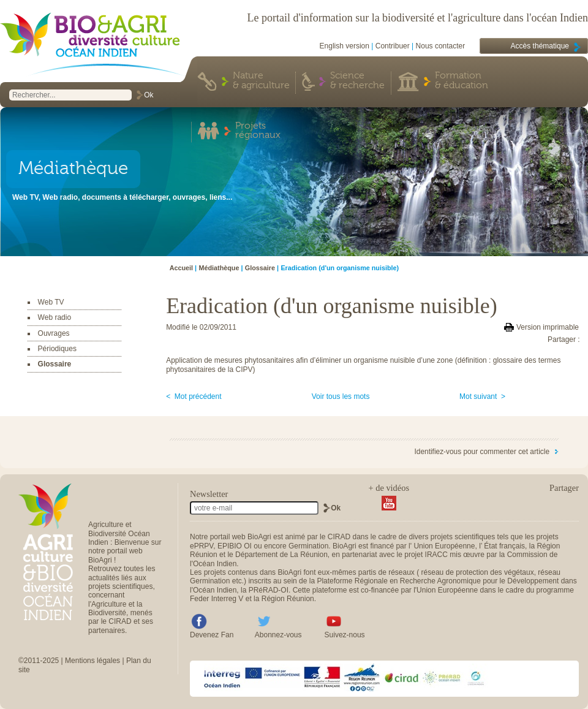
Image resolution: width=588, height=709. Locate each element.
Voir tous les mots (341, 396)
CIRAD (339, 537)
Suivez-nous (345, 635)
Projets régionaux (258, 131)
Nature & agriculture (261, 81)
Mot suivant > (482, 396)
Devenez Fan (212, 635)
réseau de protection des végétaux (478, 572)
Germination (308, 546)
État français (504, 546)
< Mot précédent (194, 396)
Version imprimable (548, 327)
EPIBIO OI (235, 546)
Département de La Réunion (281, 555)
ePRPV (202, 546)
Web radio (55, 317)
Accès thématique (540, 46)
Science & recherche (357, 81)
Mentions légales (92, 661)
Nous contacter (441, 46)
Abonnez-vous (278, 635)
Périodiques (57, 349)
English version (345, 46)
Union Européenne (444, 546)
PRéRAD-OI (269, 590)
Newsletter (209, 494)
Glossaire (55, 364)
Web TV (51, 302)
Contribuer (393, 46)
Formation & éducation (462, 81)
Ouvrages (54, 333)
